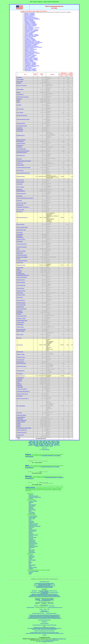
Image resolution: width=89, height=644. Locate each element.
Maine (37, 443)
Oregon (52, 444)
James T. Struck (20, 362)
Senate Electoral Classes (44, 623)
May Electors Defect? (44, 593)
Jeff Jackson (20, 196)
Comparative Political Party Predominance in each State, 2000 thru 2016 (44, 625)
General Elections (52, 606)
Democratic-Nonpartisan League (35, 497)
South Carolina (36, 445)
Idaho (47, 442)
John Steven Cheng (21, 123)
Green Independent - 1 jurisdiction (31, 44)
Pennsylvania (56, 444)
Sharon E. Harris (21, 180)
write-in (19, 437)
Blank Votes (20, 99)
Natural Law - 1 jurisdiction (30, 51)
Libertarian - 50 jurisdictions (30, 14)
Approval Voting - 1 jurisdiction (30, 37)
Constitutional (31, 522)
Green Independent (32, 505)
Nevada (42, 444)
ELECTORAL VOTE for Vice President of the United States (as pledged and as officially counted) (44, 597)
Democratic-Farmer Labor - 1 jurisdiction (32, 41)
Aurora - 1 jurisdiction (29, 37)
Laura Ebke (20, 147)
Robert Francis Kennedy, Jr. (23, 217)
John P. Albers (20, 81)
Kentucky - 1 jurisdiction (29, 48)
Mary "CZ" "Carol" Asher (22, 85)
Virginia (59, 445)
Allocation (44, 590)
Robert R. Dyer (20, 145)
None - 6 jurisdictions (29, 27)
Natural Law (31, 534)
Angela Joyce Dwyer (21, 143)
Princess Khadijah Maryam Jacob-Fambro (25, 198)
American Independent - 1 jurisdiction (32, 36)
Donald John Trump (21, 376)
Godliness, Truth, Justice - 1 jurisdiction (32, 43)
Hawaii (44, 442)
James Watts (20, 396)
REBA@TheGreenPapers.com (59, 639)
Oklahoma (48, 444)
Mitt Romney (20, 311)
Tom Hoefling (20, 184)
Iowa (55, 442)
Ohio (45, 444)
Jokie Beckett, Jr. (21, 94)
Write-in (19, 426)
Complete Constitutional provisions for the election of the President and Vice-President (44, 632)
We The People (32, 550)
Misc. (18, 249)
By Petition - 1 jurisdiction (30, 38)
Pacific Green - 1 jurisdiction (30, 56)
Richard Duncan (21, 141)
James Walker (20, 387)
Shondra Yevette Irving (22, 194)
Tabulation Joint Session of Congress (51, 591)
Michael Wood (20, 419)
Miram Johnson (20, 205)
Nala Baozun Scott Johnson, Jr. (23, 207)
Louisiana (34, 443)
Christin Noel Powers (21, 291)
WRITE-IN (19, 384)
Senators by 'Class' (44, 611)
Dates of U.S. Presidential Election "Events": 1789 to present (44, 631)
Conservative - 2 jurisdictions (30, 32)
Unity (30, 549)
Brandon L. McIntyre (21, 239)
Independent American (33, 525)
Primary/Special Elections (43, 606)
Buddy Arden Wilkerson (22, 415)
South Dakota (41, 445)
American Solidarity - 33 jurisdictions (31, 18)
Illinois (49, 442)
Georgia (40, 442)
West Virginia (43, 446)
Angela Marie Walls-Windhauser (23, 391)
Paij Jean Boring (21, 109)
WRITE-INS (20, 385)
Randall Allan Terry (21, 371)
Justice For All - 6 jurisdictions (30, 26)
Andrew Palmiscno (21, 274)
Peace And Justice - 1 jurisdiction (31, 59)
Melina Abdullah (20, 79)
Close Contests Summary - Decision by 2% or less (44, 587)
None (19, 259)
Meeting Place (51, 456)
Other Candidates (32, 565)
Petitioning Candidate (33, 568)
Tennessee (46, 445)
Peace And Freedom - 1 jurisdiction (31, 58)
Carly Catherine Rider (22, 305)
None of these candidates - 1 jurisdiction (32, 53)
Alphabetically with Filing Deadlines (47, 599)
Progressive (31, 539)
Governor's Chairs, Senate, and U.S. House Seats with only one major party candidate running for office (44, 618)
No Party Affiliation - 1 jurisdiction (31, 52)
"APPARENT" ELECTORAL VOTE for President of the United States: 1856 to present (44, 595)
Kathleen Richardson (21, 303)
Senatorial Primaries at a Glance (51, 613)
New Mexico (57, 444)
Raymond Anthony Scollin (22, 320)
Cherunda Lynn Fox (21, 155)
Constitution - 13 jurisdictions (30, 22)
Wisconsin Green (32, 514)
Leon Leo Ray (20, 297)
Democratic (31, 495)
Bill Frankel (20, 159)
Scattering (19, 314)
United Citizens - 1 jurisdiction (30, 67)
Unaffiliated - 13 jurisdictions (30, 23)
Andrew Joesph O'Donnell (22, 261)
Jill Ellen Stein (20, 345)
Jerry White (20, 413)
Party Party (31, 536)
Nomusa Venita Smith (22, 330)
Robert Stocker (20, 352)
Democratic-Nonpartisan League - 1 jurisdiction (34, 42)
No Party (30, 559)
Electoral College (51, 603)
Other (30, 564)
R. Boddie (19, 105)
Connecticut (53, 441)
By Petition (31, 555)
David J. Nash (20, 253)
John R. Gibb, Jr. (21, 170)
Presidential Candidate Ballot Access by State (55, 607)
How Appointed (45, 456)
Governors (41, 609)
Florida (37, 442)
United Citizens (32, 547)
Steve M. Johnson (21, 210)
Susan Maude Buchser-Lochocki (24, 119)
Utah (52, 445)
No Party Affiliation (32, 560)
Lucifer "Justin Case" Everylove (23, 151)
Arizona (37, 441)
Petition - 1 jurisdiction (29, 61)
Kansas (58, 442)
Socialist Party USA (32, 542)
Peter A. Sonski (20, 335)
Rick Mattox (20, 236)
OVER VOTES (20, 263)
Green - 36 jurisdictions (29, 16)
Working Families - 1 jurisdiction (31, 71)
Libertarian (31, 507)
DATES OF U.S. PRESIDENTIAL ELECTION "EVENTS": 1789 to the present (44, 594)
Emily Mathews (20, 234)
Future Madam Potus (21, 285)
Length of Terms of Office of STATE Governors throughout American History (44, 629)
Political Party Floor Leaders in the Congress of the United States (44, 627)
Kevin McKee (20, 241)
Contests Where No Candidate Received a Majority (44, 587)
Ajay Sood (19, 338)
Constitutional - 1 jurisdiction (30, 39)
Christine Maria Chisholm (22, 126)
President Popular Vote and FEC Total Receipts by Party (44, 583)
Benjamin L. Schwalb (21, 318)
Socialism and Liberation (33, 535)
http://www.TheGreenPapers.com (46, 641)
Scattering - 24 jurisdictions (29, 21)
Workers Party (31, 551)
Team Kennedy (32, 545)
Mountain (31, 532)
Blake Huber (20, 189)
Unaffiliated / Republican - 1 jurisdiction (32, 66)
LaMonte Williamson (21, 417)
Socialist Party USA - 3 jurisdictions (31, 31)
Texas (50, 445)
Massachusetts (45, 443)
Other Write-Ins (20, 268)
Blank (19, 100)
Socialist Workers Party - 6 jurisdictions (32, 28)
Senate (45, 609)
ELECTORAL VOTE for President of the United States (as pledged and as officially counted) (44, 596)
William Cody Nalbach (22, 251)
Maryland (40, 443)
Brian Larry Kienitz (21, 224)
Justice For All (31, 527)
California (45, 441)
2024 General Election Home (44, 582)
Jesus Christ (20, 128)
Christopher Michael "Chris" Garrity (24, 168)
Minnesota (54, 443)
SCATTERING (20, 312)
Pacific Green (31, 509)
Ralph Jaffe (20, 201)
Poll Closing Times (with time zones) (44, 601)
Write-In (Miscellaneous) (22, 420)
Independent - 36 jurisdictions (30, 17)
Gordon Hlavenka (21, 182)
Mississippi (58, 443)
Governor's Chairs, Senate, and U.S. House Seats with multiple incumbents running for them (44, 617)
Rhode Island (30, 445)
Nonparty (31, 563)
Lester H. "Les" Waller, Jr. (22, 389)
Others (19, 269)
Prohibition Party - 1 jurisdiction (31, 63)
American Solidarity (32, 517)
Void (18, 382)
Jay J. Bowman (20, 112)
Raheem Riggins (21, 307)
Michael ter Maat (21, 435)
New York (31, 444)
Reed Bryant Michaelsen (22, 247)
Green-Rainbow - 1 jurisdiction (30, 45)
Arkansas (41, 441)
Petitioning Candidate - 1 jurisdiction (32, 60)
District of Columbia (32, 442)
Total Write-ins (20, 374)
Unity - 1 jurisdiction (29, 68)
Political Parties (30, 488)
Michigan (50, 443)
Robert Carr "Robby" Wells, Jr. (23, 398)
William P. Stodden (21, 354)
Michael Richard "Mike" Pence (23, 275)
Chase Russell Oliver (21, 265)
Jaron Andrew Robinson (22, 309)
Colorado (49, 441)
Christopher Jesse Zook (22, 432)
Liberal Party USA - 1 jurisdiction (31, 49)
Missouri (31, 444)
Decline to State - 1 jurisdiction (31, 40)
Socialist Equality (32, 541)
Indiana (52, 442)
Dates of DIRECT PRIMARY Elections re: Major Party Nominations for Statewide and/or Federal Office (44, 628)
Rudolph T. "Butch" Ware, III (23, 394)
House (48, 609)
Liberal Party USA (32, 531)
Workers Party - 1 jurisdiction (30, 70)
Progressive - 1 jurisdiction (30, 62)
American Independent (33, 516)
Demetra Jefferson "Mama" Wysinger (24, 428)
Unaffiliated (31, 569)
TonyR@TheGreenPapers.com (52, 640)
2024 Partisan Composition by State (44, 620)
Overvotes (19, 272)
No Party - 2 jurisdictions (29, 33)
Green (30, 504)
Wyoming (51, 446)
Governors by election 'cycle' (44, 612)
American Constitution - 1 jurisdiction (32, 35)
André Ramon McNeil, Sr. (22, 244)
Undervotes (20, 381)
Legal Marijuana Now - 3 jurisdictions (32, 30)
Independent (31, 558)
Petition (30, 566)
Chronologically (38, 600)
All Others (19, 83)
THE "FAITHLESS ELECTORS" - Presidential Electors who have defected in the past (44, 592)
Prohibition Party (32, 540)
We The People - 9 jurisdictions (31, 24)
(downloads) (44, 635)
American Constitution (33, 501)
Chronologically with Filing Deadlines (48, 600)
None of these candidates (34, 571)
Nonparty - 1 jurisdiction (29, 54)
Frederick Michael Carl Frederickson (24, 161)
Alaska (34, 441)
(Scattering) (20, 77)
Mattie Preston (20, 293)
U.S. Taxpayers (32, 512)
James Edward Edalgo (22, 149)
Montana (34, 444)
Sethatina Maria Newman (22, 255)
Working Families (32, 552)
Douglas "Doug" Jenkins (22, 203)
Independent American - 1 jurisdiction (32, 46)
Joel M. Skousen (21, 327)
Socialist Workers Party (33, 544)
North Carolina (36, 444)
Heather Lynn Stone (21, 357)
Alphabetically (38, 599)
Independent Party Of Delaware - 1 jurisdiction (33, 47)
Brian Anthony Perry (21, 280)
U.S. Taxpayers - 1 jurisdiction (30, 65)
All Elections (36, 606)
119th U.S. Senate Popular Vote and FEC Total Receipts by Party (44, 584)
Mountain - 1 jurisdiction (29, 50)
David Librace (20, 232)
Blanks (19, 102)
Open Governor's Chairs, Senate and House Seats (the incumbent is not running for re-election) (44, 615)
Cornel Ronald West (21, 406)
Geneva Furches (21, 165)
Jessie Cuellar (20, 131)
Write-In (19, 423)
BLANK (19, 92)
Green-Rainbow (32, 506)
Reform (30, 511)
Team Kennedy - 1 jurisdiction (30, 64)
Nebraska (38, 444)
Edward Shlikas (20, 325)
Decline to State (32, 556)
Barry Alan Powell (21, 288)
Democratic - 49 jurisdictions (30, 15)
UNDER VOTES (21, 378)
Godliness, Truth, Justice (33, 524)
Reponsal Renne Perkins (22, 277)
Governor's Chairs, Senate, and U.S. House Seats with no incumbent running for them (44, 616)
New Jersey (52, 444)
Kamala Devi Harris (21, 176)
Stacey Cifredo (20, 129)
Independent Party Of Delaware (35, 526)
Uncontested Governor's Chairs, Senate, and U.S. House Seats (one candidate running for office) (44, 617)
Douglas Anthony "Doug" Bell (23, 97)
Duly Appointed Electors (44, 592)
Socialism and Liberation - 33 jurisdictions (32, 19)
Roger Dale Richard (21, 300)
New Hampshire (47, 444)
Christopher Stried (21, 360)
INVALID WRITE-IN (21, 191)
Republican (31, 498)
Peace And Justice (32, 510)
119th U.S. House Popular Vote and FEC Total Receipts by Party (44, 586)
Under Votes (20, 379)
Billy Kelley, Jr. (20, 212)
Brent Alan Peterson (21, 282)
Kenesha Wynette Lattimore (23, 227)
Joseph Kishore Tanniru (22, 366)
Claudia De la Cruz (21, 135)
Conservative (31, 521)
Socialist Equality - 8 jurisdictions (31, 25)
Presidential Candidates (46, 450)
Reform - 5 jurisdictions (29, 29)
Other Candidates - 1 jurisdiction (31, 55)
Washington (38, 446)
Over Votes (20, 271)
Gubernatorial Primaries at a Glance (38, 613)
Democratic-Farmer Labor (34, 496)
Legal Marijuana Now (33, 530)
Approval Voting (32, 519)
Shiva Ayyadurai (21, 89)
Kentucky (30, 443)
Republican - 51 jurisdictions (30, 13)
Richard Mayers (20, 237)
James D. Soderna (21, 331)
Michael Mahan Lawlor (22, 230)
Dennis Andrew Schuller (22, 316)
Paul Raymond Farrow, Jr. (22, 152)
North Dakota (41, 444)
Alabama (31, 441)
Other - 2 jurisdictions (29, 34)
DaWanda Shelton (21, 322)
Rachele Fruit (20, 163)
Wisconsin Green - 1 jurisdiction (31, 69)
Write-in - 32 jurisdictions (29, 20)
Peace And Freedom (33, 537)
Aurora (30, 520)
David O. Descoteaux (21, 140)
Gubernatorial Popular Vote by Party (44, 585)
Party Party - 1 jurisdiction (30, 57)
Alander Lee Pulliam (21, 295)
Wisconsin (47, 446)
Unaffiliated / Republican (33, 546)
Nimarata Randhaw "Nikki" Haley (24, 173)
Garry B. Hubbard (21, 187)
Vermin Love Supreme (22, 363)
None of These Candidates (22, 257)
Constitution (31, 502)
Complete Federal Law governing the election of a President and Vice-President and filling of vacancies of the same (44, 633)
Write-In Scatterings (21, 422)
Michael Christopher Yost (22, 430)
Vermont (55, 445)
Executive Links (44, 448)
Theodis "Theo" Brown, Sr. (22, 115)
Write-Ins (19, 425)
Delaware (57, 441)
